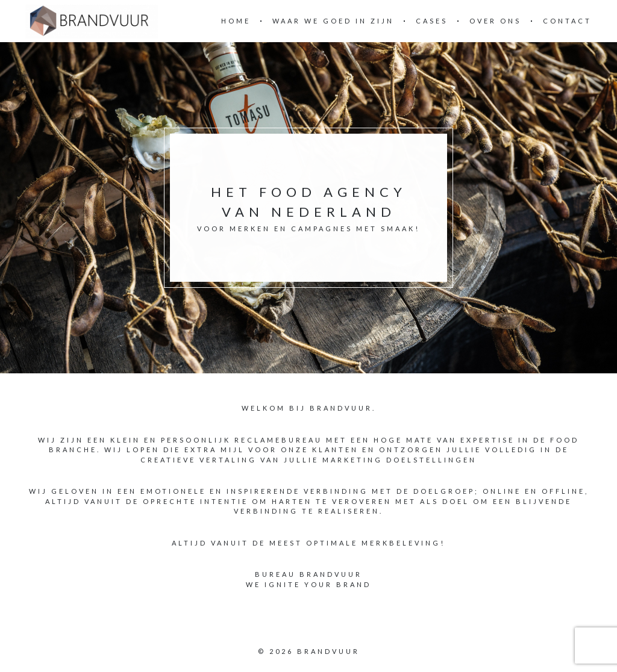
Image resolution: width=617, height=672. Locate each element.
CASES (432, 21)
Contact (567, 21)
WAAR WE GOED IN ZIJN (333, 21)
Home (236, 21)
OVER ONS (495, 21)
